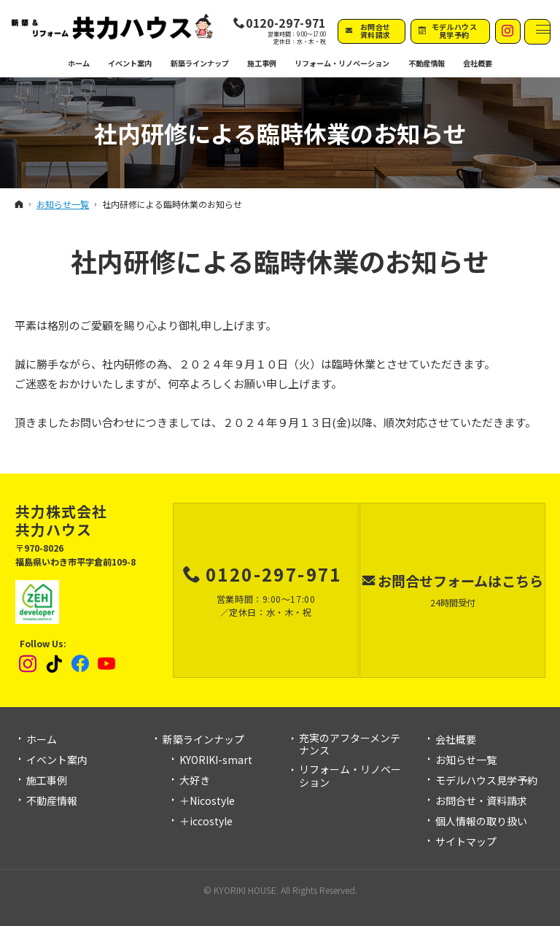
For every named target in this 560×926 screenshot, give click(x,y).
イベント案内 (57, 760)
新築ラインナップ (203, 740)
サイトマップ (466, 842)
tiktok (55, 664)
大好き (195, 781)
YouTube (107, 664)
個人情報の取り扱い (481, 822)
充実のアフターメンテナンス (350, 745)
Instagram (28, 664)
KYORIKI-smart (216, 760)
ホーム (42, 740)
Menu (538, 32)
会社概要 (456, 740)
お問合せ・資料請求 (481, 801)
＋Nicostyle (207, 801)
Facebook (81, 664)
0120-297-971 (286, 23)
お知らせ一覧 (466, 760)
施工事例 (47, 781)
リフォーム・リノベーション (350, 776)
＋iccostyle (206, 822)
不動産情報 (426, 63)
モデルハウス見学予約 (486, 781)
